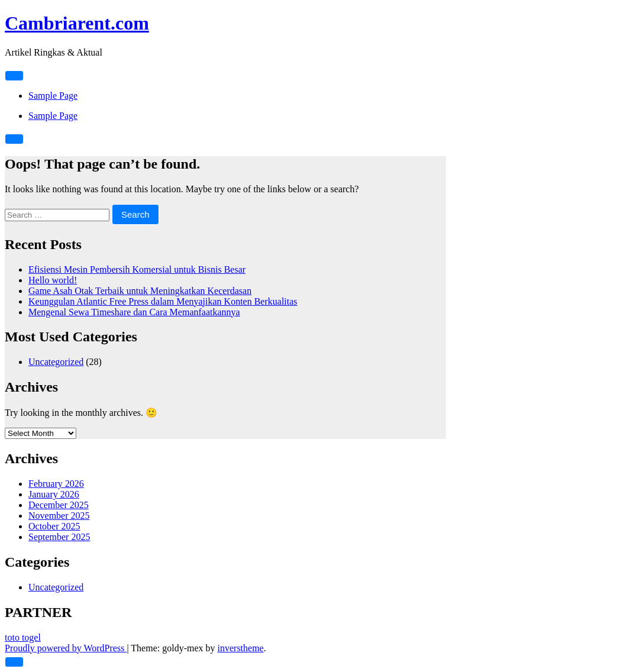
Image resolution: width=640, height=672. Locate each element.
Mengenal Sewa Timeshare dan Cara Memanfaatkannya (134, 312)
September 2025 (59, 537)
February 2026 (56, 484)
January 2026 (54, 494)
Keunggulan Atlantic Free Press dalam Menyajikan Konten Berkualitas (163, 301)
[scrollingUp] (14, 662)
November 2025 (59, 516)
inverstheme (241, 648)
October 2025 (54, 526)
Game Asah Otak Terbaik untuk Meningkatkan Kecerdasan (140, 291)
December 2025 (59, 505)
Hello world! (53, 280)
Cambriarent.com (77, 23)
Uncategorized (56, 362)
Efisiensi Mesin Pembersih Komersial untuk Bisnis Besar (137, 269)
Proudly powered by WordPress (66, 648)
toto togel (23, 637)
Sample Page (53, 96)
